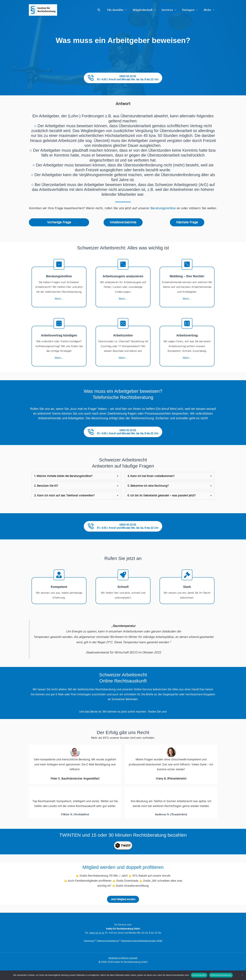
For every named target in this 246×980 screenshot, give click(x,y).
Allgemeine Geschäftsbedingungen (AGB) (142, 949)
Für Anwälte (120, 10)
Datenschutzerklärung (107, 949)
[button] (104, 10)
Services (170, 10)
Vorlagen (190, 10)
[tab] (76, 482)
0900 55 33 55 (97, 941)
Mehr (208, 10)
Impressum (88, 949)
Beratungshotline (163, 210)
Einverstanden (199, 975)
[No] (242, 975)
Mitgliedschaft (146, 10)
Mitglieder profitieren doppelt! (123, 966)
